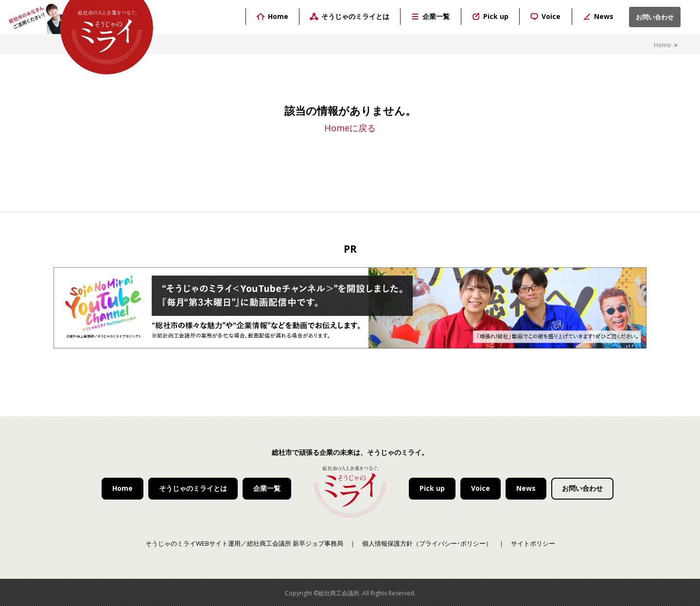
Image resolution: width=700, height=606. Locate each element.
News (526, 488)
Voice (481, 488)
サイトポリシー (533, 543)
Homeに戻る (350, 128)
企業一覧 (267, 488)
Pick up (432, 488)
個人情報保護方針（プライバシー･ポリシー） (427, 543)
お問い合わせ (582, 488)
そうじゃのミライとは (193, 488)
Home (663, 45)
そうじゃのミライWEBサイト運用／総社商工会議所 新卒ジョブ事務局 (244, 543)
